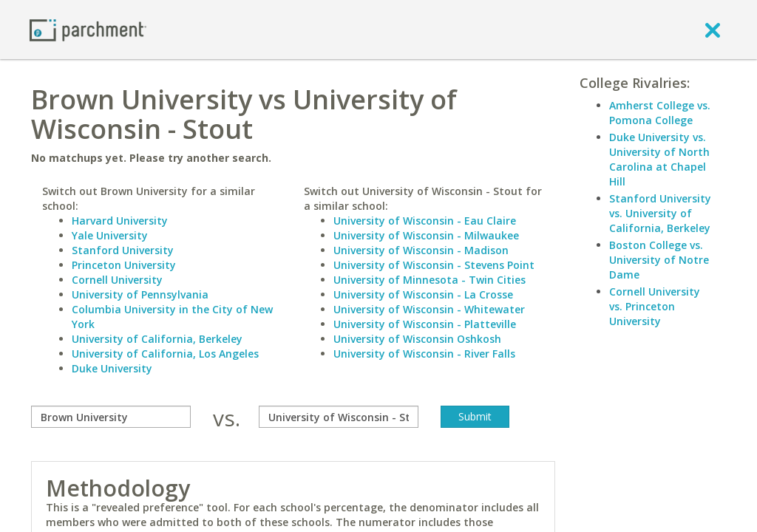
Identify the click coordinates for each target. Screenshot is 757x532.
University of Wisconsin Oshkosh (417, 339)
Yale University (110, 235)
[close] (713, 30)
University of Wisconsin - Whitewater (429, 309)
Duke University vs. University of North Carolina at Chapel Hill (659, 159)
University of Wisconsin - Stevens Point (434, 265)
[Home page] (88, 29)
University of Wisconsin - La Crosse (423, 294)
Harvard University (120, 221)
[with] (339, 417)
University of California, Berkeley (157, 339)
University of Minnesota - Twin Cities (430, 280)
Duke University (112, 368)
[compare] (111, 417)
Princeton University (124, 265)
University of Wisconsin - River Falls (424, 354)
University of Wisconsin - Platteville (425, 324)
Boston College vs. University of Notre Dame (659, 260)
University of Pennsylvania (140, 294)
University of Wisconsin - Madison (421, 250)
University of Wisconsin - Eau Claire (425, 221)
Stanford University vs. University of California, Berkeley (660, 213)
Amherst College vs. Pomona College (660, 113)
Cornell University (117, 280)
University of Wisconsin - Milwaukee (426, 235)
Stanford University (123, 250)
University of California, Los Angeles (165, 354)
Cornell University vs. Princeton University (655, 306)
